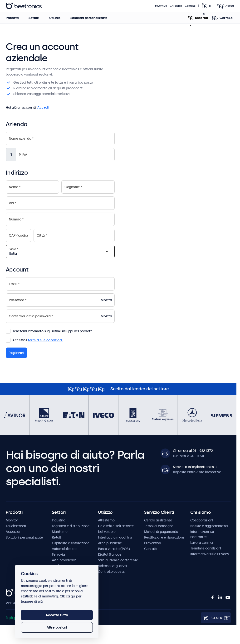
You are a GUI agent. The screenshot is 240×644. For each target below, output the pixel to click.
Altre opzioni (57, 627)
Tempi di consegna (159, 526)
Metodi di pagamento (161, 532)
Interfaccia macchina (115, 537)
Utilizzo (55, 18)
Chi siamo (176, 6)
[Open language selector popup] (208, 6)
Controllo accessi (112, 572)
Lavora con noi (202, 543)
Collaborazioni (202, 520)
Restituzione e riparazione (164, 537)
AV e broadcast (64, 560)
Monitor (12, 520)
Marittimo (60, 532)
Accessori (14, 532)
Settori (34, 18)
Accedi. (43, 107)
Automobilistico (64, 549)
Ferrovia (58, 554)
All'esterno (106, 520)
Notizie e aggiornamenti (209, 526)
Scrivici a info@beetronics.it (195, 467)
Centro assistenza (158, 520)
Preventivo (160, 6)
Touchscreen (16, 526)
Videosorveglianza (112, 566)
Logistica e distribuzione (71, 526)
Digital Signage (110, 554)
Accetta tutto (57, 615)
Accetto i (34, 340)
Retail (56, 537)
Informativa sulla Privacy (210, 554)
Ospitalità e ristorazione (71, 543)
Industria (59, 520)
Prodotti (12, 18)
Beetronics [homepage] (24, 6)
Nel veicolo (107, 532)
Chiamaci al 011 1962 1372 (193, 451)
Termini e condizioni (206, 548)
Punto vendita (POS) (114, 549)
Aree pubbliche (110, 543)
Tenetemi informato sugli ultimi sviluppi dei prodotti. (49, 331)
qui (73, 596)
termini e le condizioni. (45, 340)
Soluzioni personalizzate (89, 18)
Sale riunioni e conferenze (118, 560)
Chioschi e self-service (116, 526)
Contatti (190, 6)
